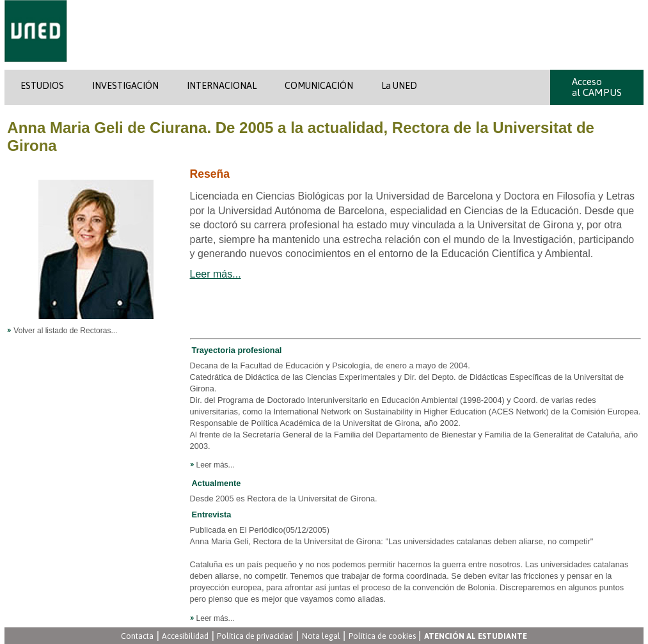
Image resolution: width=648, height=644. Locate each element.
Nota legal (321, 636)
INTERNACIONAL (222, 86)
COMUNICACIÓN (319, 86)
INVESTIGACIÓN (125, 86)
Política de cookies (382, 636)
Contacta (137, 636)
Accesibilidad (185, 636)
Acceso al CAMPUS (597, 87)
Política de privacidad (255, 636)
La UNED (399, 86)
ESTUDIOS (42, 86)
